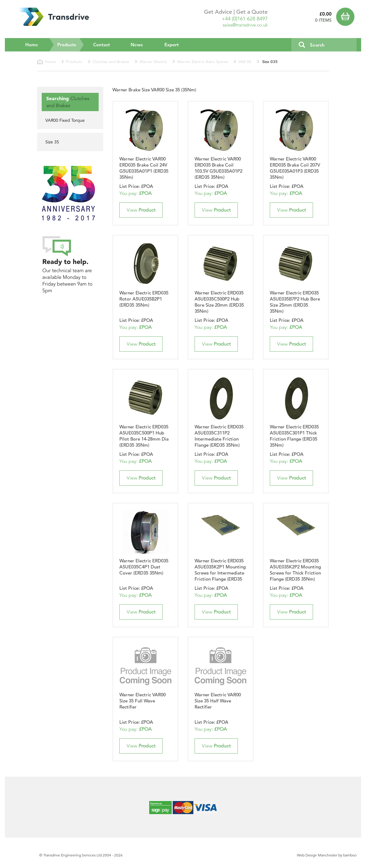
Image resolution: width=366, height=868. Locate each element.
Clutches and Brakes (111, 62)
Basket (347, 17)
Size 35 (52, 142)
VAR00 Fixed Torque (65, 120)
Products (71, 44)
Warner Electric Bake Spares (203, 62)
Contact (102, 45)
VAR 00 (245, 62)
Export (172, 45)
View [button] (141, 210)
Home (32, 45)
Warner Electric (153, 62)
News (137, 45)
